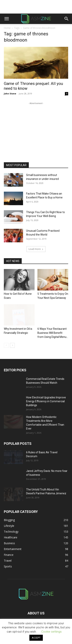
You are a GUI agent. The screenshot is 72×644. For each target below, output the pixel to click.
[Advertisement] (36, 7)
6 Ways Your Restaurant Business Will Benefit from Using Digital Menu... (53, 333)
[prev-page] (6, 345)
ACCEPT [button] (36, 638)
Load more (36, 249)
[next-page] (12, 345)
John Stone (10, 94)
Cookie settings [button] (51, 632)
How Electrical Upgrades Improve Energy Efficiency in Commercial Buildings (46, 401)
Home (7, 28)
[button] (7, 19)
